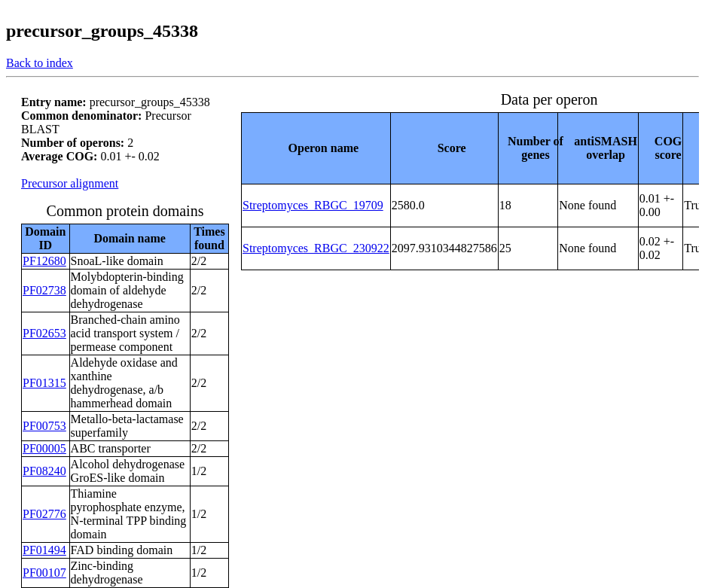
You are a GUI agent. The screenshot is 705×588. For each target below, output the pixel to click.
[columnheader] (316, 148)
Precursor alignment (70, 183)
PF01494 (44, 550)
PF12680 (44, 261)
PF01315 (44, 383)
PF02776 (44, 514)
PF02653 (44, 333)
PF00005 (44, 448)
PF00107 (44, 573)
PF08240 (44, 471)
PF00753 (44, 426)
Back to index (40, 63)
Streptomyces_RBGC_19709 (313, 205)
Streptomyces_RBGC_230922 (316, 248)
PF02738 (44, 290)
